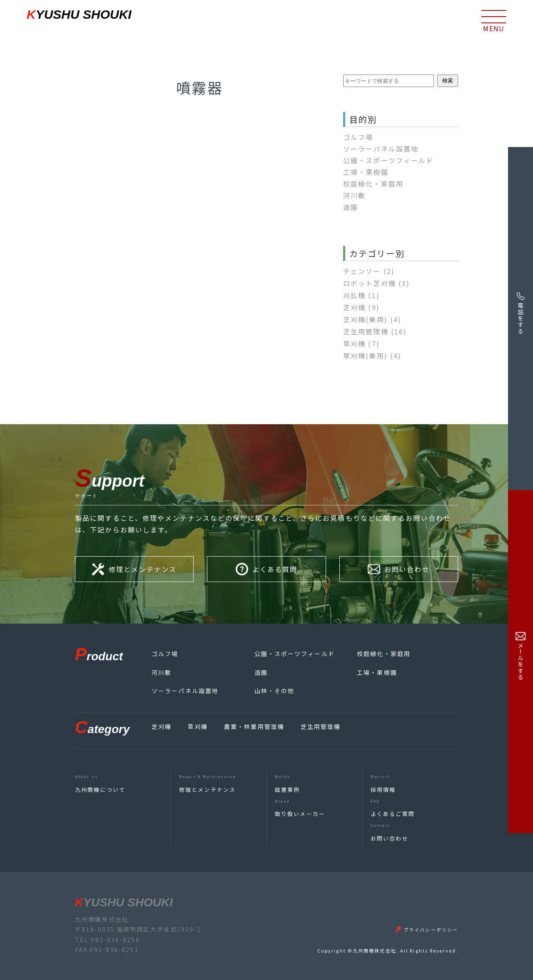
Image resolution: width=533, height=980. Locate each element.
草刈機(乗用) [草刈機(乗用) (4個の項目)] (372, 356)
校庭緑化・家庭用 (373, 184)
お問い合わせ (390, 838)
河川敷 (354, 195)
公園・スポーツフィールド (388, 160)
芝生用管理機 (321, 726)
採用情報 (383, 790)
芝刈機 (162, 726)
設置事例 (287, 790)
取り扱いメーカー (300, 814)
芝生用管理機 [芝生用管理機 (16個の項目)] (375, 331)
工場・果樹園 (366, 172)
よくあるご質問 (393, 814)
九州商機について (100, 790)
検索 (448, 81)
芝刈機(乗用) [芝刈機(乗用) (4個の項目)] (372, 319)
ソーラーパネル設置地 (381, 149)
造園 (351, 207)
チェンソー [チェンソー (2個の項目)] (369, 271)
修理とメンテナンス (207, 790)
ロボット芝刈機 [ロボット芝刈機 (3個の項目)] (376, 283)
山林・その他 (275, 691)
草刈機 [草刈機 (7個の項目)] (361, 343)
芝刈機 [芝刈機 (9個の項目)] (361, 307)
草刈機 (198, 726)
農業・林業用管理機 (254, 726)
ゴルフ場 (358, 137)
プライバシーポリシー (431, 930)
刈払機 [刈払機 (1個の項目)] (361, 295)
